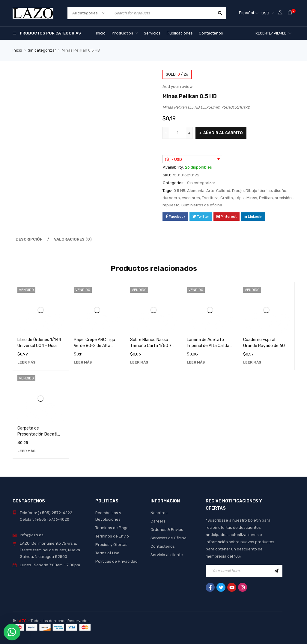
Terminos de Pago (112, 528)
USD (265, 13)
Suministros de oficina (202, 205)
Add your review (177, 87)
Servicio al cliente (167, 555)
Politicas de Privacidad (116, 561)
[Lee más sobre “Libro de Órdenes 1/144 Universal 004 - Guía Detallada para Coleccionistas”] (26, 362)
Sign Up (276, 571)
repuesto (171, 205)
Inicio (17, 50)
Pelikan (266, 198)
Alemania (196, 191)
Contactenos (163, 546)
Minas (252, 198)
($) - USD (173, 159)
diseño (280, 191)
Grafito (227, 198)
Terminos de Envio (112, 536)
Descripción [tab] (29, 239)
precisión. (284, 198)
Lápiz (240, 198)
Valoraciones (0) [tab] (73, 239)
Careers (158, 521)
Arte (210, 191)
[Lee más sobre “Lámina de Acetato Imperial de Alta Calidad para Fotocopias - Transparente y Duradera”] (196, 362)
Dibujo (238, 191)
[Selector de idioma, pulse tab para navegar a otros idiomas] (249, 13)
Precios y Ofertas (111, 545)
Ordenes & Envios (167, 530)
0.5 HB (179, 191)
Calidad (223, 191)
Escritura (210, 198)
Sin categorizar (42, 50)
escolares (191, 198)
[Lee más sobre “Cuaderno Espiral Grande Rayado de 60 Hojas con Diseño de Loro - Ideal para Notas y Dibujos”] (252, 362)
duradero (171, 198)
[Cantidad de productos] (177, 133)
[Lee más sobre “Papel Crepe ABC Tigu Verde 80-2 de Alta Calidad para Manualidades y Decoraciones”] (83, 362)
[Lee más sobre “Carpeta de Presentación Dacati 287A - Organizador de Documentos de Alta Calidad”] (26, 451)
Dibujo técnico (259, 191)
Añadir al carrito (223, 133)
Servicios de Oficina (168, 538)
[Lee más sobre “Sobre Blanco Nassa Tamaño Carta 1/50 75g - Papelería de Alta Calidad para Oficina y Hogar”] (139, 362)
